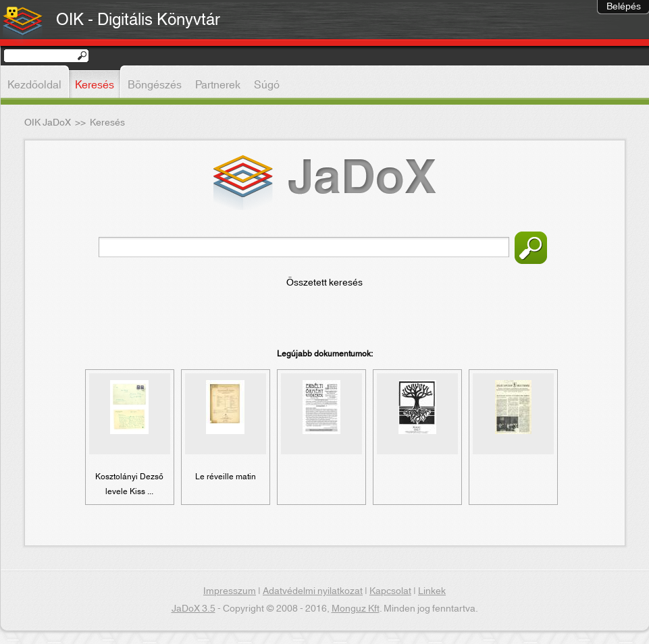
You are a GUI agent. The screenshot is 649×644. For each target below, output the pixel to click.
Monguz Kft (356, 609)
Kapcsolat (390, 591)
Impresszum (230, 591)
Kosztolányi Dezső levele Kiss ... (129, 484)
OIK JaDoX (48, 123)
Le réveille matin (226, 477)
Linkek (432, 591)
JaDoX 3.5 (193, 609)
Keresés (531, 248)
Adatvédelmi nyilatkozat (313, 591)
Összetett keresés (324, 283)
